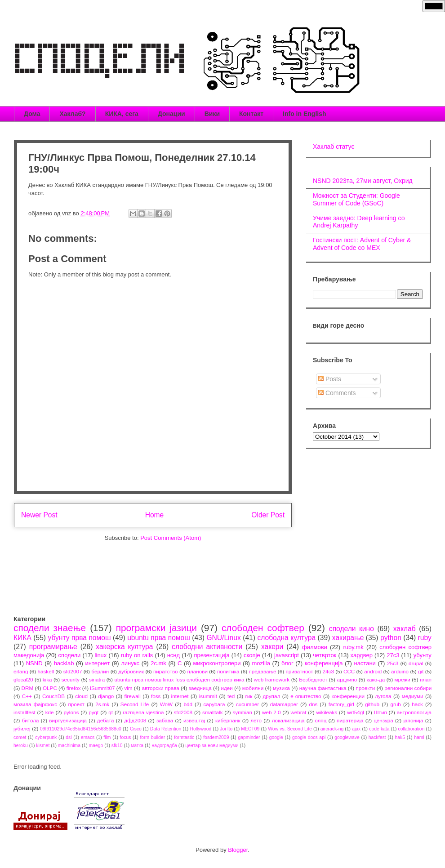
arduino (400, 671)
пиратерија (350, 720)
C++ (27, 696)
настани (365, 663)
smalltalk (212, 712)
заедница (200, 688)
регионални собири (408, 688)
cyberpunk (46, 737)
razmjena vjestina (143, 712)
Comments (337, 393)
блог (287, 663)
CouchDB (53, 696)
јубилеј (22, 728)
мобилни (253, 688)
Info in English (304, 114)
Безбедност (313, 679)
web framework (272, 679)
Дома (32, 114)
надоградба (165, 746)
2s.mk (102, 704)
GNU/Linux (223, 638)
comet (20, 737)
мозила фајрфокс (35, 704)
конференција (324, 663)
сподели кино (352, 629)
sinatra (97, 679)
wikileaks (327, 712)
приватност (299, 671)
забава (165, 720)
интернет (98, 663)
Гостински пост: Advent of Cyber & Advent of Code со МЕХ (362, 244)
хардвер (362, 655)
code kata (379, 729)
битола (31, 720)
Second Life (135, 704)
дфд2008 (135, 720)
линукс (130, 663)
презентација (211, 655)
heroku (21, 746)
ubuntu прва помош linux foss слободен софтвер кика (179, 679)
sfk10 (117, 746)
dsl (69, 737)
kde (50, 712)
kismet (43, 746)
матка (137, 746)
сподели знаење (50, 628)
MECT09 (250, 729)
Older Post (268, 515)
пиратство (166, 671)
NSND (34, 663)
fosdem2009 (216, 737)
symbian (242, 712)
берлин (100, 671)
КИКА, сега (122, 114)
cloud (81, 696)
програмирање (53, 647)
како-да (376, 679)
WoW (166, 704)
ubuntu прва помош (159, 638)
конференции (348, 696)
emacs (88, 737)
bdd (188, 704)
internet (180, 696)
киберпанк (228, 720)
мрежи (403, 679)
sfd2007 (73, 671)
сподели (70, 655)
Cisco (136, 729)
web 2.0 (271, 712)
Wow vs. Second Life (290, 729)
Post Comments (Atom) (171, 538)
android (373, 671)
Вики (212, 114)
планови (198, 671)
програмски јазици (156, 628)
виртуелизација (68, 720)
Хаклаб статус (334, 147)
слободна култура (286, 638)
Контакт (251, 114)
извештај (194, 720)
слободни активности (207, 647)
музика (281, 688)
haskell (45, 671)
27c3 (393, 655)
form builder (152, 737)
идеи (227, 688)
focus (126, 737)
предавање (263, 671)
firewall (132, 696)
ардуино (347, 679)
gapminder (249, 737)
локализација (288, 720)
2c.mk (158, 663)
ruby (425, 638)
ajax (356, 729)
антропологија (414, 712)
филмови (315, 647)
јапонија (413, 720)
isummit (208, 696)
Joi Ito (226, 729)
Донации (171, 114)
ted (231, 696)
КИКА (22, 638)
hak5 (400, 737)
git (421, 671)
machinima (69, 746)
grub (395, 704)
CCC (349, 671)
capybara (214, 704)
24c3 (328, 671)
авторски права (160, 688)
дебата (106, 720)
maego (96, 746)
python (391, 638)
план (426, 679)
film (107, 737)
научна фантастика (323, 688)
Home (155, 515)
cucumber (247, 704)
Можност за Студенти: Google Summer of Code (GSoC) (356, 199)
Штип (380, 712)
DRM (28, 688)
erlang (21, 671)
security (71, 679)
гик (249, 696)
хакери (272, 647)
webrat (298, 712)
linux (101, 655)
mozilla (261, 663)
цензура (383, 720)
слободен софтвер (263, 628)
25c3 (393, 663)
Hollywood (200, 729)
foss (156, 696)
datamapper (284, 704)
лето (256, 720)
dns (313, 704)
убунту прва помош (79, 638)
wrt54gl (356, 712)
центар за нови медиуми (212, 746)
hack (417, 704)
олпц (320, 720)
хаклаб (405, 629)
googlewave (347, 737)
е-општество (306, 696)
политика (228, 671)
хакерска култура (124, 647)
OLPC (50, 688)
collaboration (412, 729)
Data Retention (166, 729)
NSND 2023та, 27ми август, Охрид (363, 181)
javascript (287, 655)
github (372, 704)
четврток (325, 655)
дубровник (131, 671)
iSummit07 (102, 688)
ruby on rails (137, 655)
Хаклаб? (72, 114)
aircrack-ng (332, 729)
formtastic (184, 737)
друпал (272, 696)
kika (47, 679)
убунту (423, 655)
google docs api (309, 737)
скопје (252, 655)
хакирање (348, 638)
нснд (174, 655)
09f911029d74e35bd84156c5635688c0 (81, 729)
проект (76, 704)
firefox (74, 688)
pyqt (93, 712)
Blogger (238, 850)
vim (128, 688)
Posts (330, 379)
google (276, 737)
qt (111, 712)
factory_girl (341, 704)
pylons (71, 712)
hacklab (64, 663)
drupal (416, 663)
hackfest (377, 737)
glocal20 (23, 679)
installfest (24, 712)
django (106, 696)
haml (419, 737)
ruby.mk (353, 647)
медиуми (413, 696)
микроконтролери (217, 663)
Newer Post (39, 515)
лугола (383, 696)
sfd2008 (183, 712)
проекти (365, 688)
